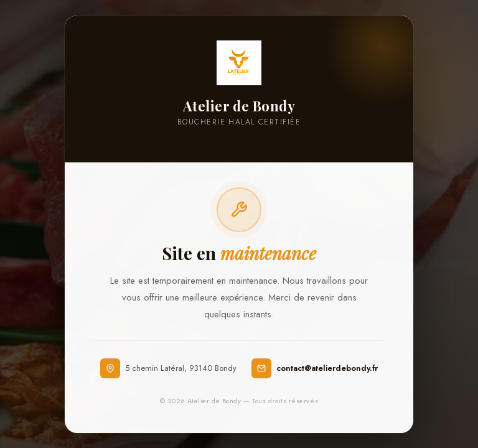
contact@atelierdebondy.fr (327, 368)
